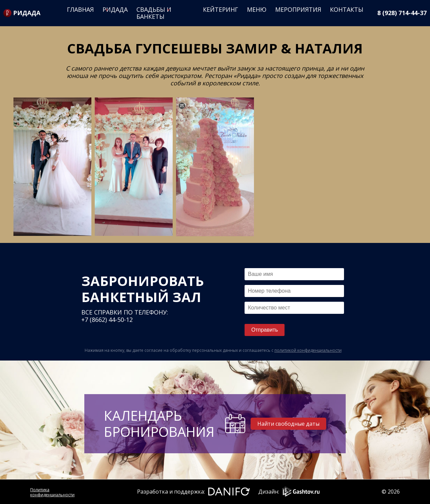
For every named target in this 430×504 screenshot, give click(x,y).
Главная (80, 9)
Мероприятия (298, 9)
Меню (257, 9)
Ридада (115, 9)
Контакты (347, 9)
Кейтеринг (221, 9)
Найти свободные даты (288, 424)
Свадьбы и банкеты (154, 13)
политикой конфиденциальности (308, 350)
